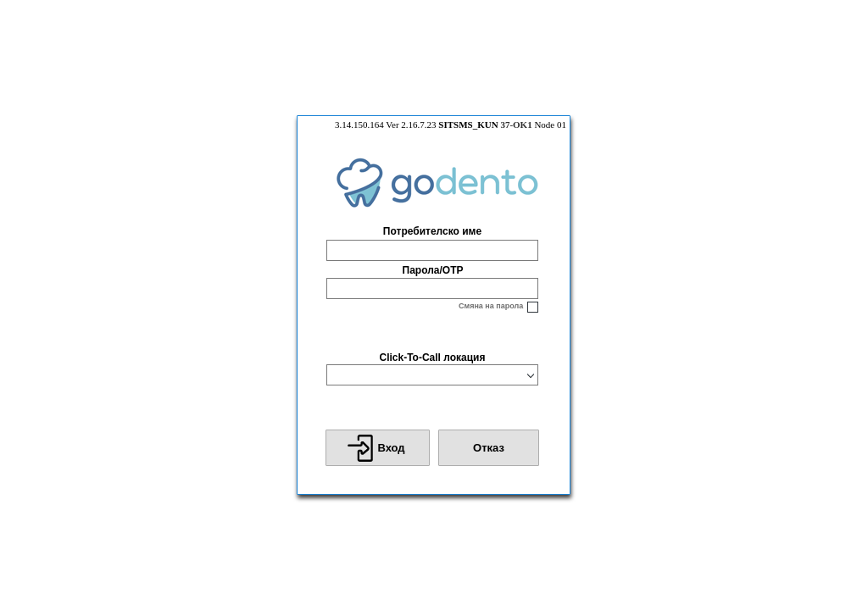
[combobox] (425, 375)
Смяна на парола (491, 306)
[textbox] (432, 250)
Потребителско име (432, 231)
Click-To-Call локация (432, 358)
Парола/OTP (433, 270)
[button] (378, 448)
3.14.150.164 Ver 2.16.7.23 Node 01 (451, 125)
